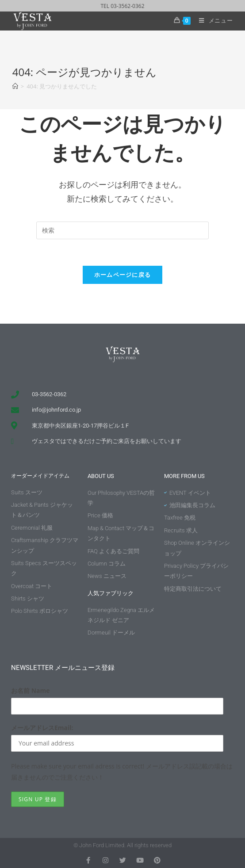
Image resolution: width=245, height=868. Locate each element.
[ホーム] (15, 86)
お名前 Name (31, 690)
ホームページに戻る (123, 275)
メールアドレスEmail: (42, 728)
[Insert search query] (122, 230)
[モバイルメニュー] (212, 20)
